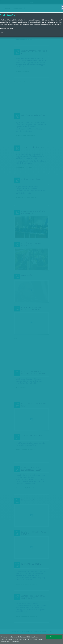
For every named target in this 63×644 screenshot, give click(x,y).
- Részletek (15, 642)
